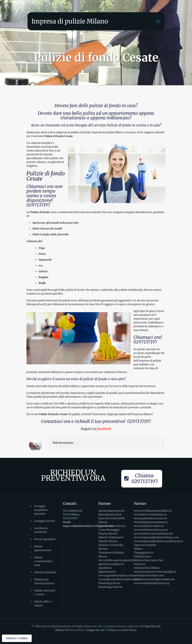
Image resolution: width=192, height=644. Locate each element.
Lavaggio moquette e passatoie (41, 510)
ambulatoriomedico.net (149, 575)
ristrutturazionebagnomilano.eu (154, 579)
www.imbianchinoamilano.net (153, 534)
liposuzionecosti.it (110, 514)
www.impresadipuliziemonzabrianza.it (159, 541)
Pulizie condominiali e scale (44, 561)
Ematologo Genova (110, 587)
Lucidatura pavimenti (41, 530)
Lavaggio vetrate (44, 521)
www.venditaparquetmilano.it (153, 511)
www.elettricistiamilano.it (150, 514)
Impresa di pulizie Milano (70, 21)
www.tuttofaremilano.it (149, 526)
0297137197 (38, 205)
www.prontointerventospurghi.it (155, 572)
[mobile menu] (158, 21)
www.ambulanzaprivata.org (152, 583)
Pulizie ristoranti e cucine (45, 592)
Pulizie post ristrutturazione (44, 581)
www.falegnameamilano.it (151, 522)
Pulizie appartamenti (43, 548)
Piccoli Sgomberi (45, 539)
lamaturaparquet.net (111, 511)
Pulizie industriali (45, 572)
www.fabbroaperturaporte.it (116, 560)
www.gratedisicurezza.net (150, 518)
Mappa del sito (96, 630)
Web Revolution (63, 443)
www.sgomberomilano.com (116, 575)
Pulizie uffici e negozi (43, 603)
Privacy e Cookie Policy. (122, 630)
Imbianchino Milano (147, 568)
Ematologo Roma (109, 583)
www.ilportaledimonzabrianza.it (119, 579)
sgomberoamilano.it (111, 564)
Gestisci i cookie (17, 638)
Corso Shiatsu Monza (112, 526)
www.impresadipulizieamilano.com (156, 537)
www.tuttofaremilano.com (151, 530)
